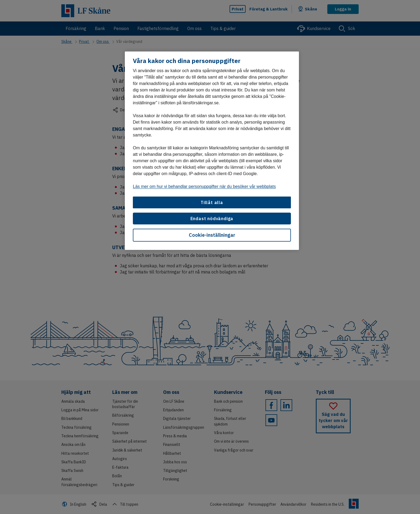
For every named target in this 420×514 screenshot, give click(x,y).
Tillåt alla (212, 202)
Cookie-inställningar (212, 235)
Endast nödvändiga (212, 219)
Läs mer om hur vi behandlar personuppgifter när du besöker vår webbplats (204, 186)
